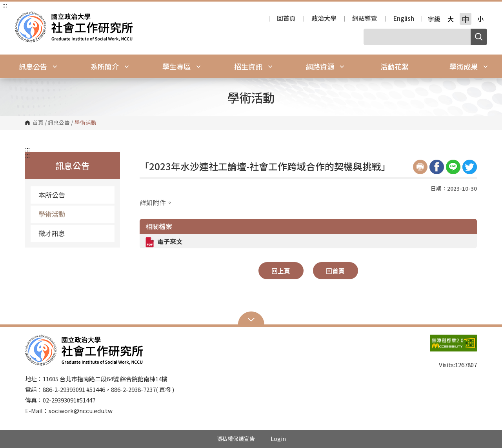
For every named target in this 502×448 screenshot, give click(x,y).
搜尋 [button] (479, 37)
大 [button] (451, 19)
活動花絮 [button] (395, 66)
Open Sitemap (251, 319)
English (404, 19)
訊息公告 (59, 123)
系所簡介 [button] (110, 66)
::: (5, 5)
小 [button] (480, 19)
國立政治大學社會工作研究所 (23, 17)
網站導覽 (365, 19)
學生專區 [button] (182, 66)
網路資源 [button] (325, 66)
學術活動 (52, 214)
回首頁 (286, 19)
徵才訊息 (52, 233)
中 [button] (465, 19)
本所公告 (52, 195)
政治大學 (324, 19)
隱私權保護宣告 (236, 439)
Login (278, 439)
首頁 (38, 123)
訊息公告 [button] (38, 66)
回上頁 (281, 271)
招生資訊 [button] (253, 66)
